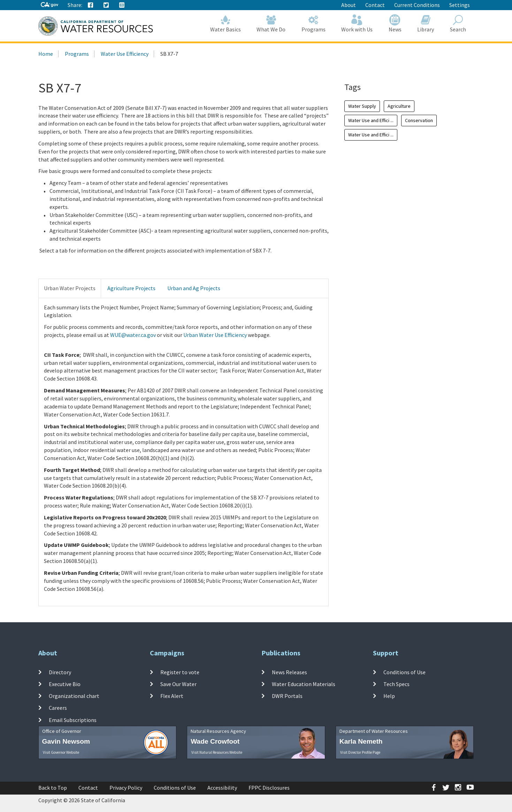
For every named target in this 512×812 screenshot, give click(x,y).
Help (389, 696)
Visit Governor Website (61, 752)
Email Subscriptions (73, 720)
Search (458, 24)
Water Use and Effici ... (371, 120)
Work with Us (357, 24)
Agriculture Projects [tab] (131, 288)
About (349, 5)
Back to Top (53, 788)
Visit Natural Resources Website (217, 752)
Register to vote (180, 672)
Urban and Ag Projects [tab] (194, 288)
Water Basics (226, 24)
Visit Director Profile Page (360, 752)
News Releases (289, 672)
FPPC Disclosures (269, 788)
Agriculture (399, 106)
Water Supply (362, 106)
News (395, 24)
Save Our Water (178, 684)
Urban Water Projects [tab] (70, 288)
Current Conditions (417, 5)
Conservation (419, 120)
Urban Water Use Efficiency (215, 335)
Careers (58, 708)
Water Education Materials (304, 684)
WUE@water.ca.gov (133, 335)
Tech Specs (396, 684)
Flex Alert (172, 696)
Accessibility (222, 788)
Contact (375, 5)
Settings (460, 5)
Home (46, 54)
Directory (60, 672)
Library (426, 24)
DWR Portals (287, 696)
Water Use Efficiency (125, 54)
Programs (314, 24)
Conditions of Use (404, 672)
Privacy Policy (126, 788)
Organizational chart (74, 696)
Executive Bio (65, 684)
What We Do (271, 24)
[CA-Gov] (49, 5)
